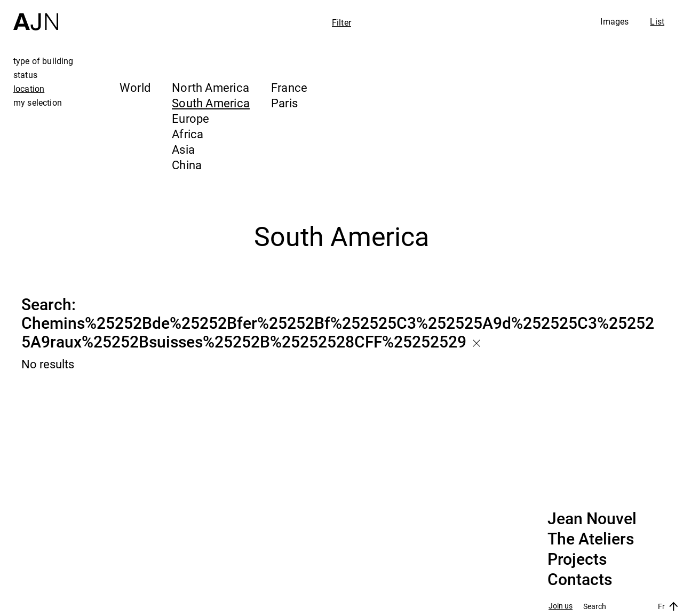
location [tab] (29, 89)
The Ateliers (591, 539)
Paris (284, 103)
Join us (561, 606)
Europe (190, 118)
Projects (577, 559)
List (657, 21)
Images (614, 21)
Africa (188, 134)
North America (211, 87)
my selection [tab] (38, 102)
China (187, 165)
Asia (183, 149)
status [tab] (25, 75)
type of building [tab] (43, 61)
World (135, 87)
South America (211, 103)
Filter (341, 22)
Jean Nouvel (592, 519)
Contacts (580, 580)
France (289, 87)
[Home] (36, 15)
